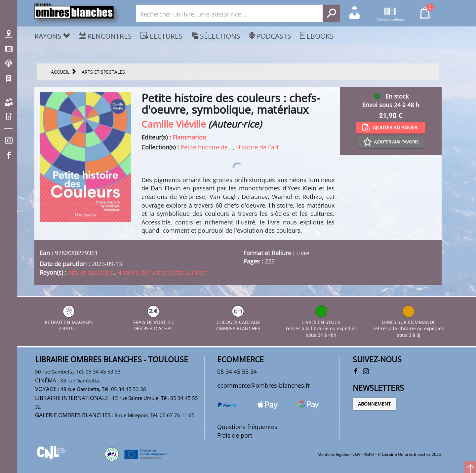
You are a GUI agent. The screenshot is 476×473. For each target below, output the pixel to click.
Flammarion (189, 137)
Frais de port (235, 435)
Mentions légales (333, 454)
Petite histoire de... (207, 147)
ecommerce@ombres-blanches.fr (264, 385)
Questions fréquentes (247, 427)
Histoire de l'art (257, 147)
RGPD (369, 454)
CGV (356, 454)
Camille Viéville (174, 124)
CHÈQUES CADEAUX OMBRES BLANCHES (238, 322)
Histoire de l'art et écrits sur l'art (162, 272)
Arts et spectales (91, 272)
